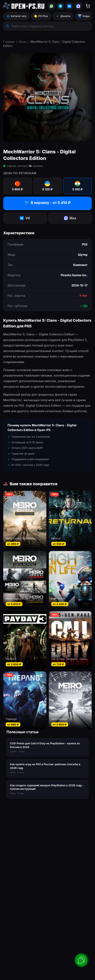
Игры (23, 42)
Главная (9, 42)
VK (25, 218)
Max (70, 218)
